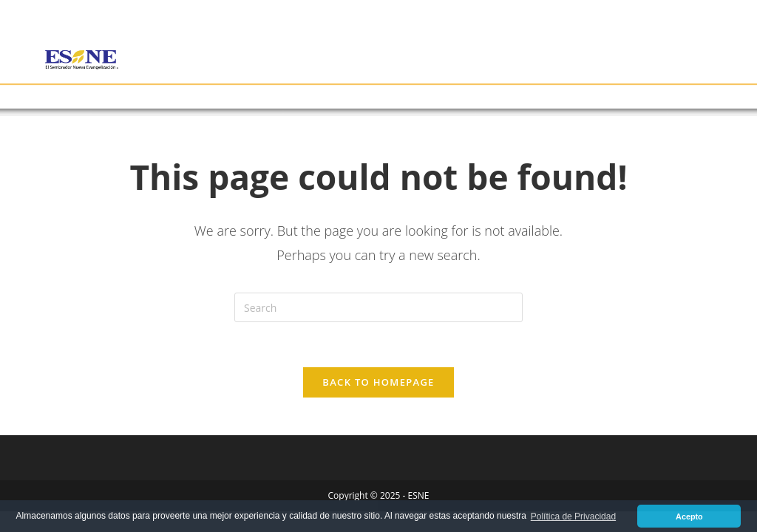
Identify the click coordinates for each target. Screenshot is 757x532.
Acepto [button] (689, 516)
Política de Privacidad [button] (573, 516)
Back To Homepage (378, 382)
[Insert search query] (378, 307)
